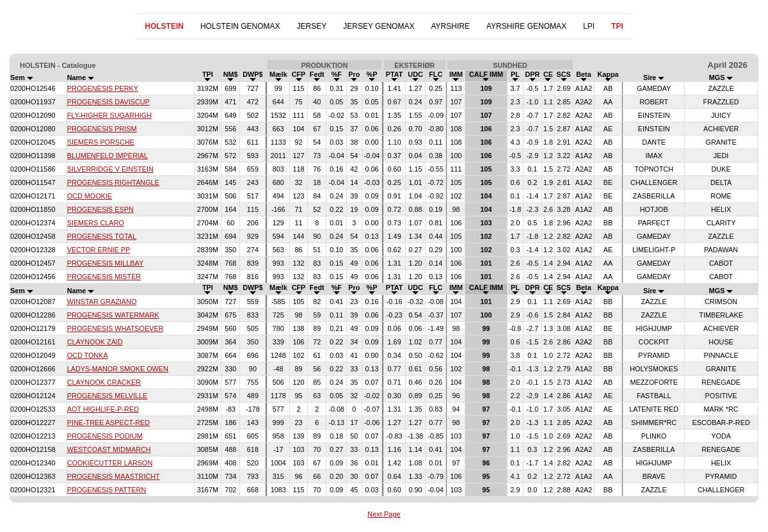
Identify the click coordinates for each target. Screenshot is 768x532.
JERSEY (312, 26)
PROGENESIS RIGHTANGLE (113, 182)
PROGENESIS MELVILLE (108, 396)
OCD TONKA (88, 355)
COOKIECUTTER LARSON (110, 463)
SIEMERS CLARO (96, 223)
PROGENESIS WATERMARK (113, 315)
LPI (589, 26)
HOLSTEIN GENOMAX (240, 26)
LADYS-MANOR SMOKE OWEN (118, 369)
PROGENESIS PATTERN (107, 490)
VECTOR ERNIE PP (99, 250)
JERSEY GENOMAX (379, 26)
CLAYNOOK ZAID (95, 342)
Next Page (384, 514)
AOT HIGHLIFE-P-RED (103, 409)
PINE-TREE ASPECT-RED (108, 423)
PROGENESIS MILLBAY (106, 263)
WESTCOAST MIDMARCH (109, 449)
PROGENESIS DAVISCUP (108, 102)
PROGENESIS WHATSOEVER (116, 328)
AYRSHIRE (450, 26)
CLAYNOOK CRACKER (104, 382)
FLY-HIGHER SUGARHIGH (109, 115)
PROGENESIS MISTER (104, 277)
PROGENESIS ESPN (100, 209)
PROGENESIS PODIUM (105, 436)
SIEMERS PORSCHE (101, 142)
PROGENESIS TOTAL (102, 236)
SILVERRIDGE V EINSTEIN (110, 169)
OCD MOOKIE (90, 196)
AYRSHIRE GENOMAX (526, 26)
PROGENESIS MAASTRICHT (114, 476)
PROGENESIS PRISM (102, 129)
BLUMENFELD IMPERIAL (108, 156)
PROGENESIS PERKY (103, 88)
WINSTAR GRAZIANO (102, 302)
